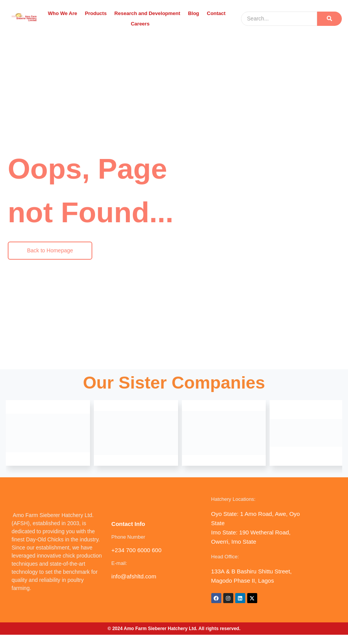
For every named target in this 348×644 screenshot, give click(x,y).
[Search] (279, 19)
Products (96, 13)
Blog (194, 13)
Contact (216, 13)
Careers (140, 24)
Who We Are (63, 13)
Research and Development (147, 13)
